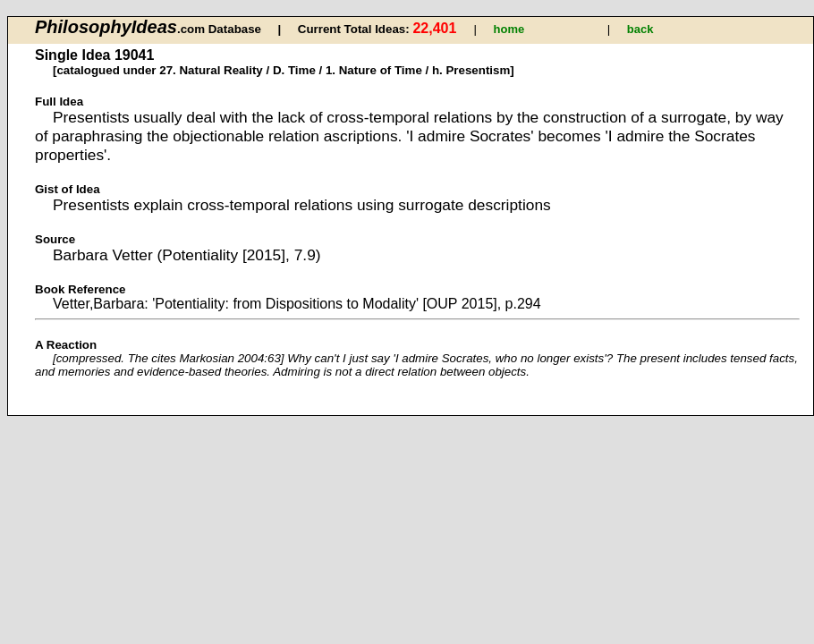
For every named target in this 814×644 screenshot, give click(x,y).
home (509, 29)
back (640, 29)
